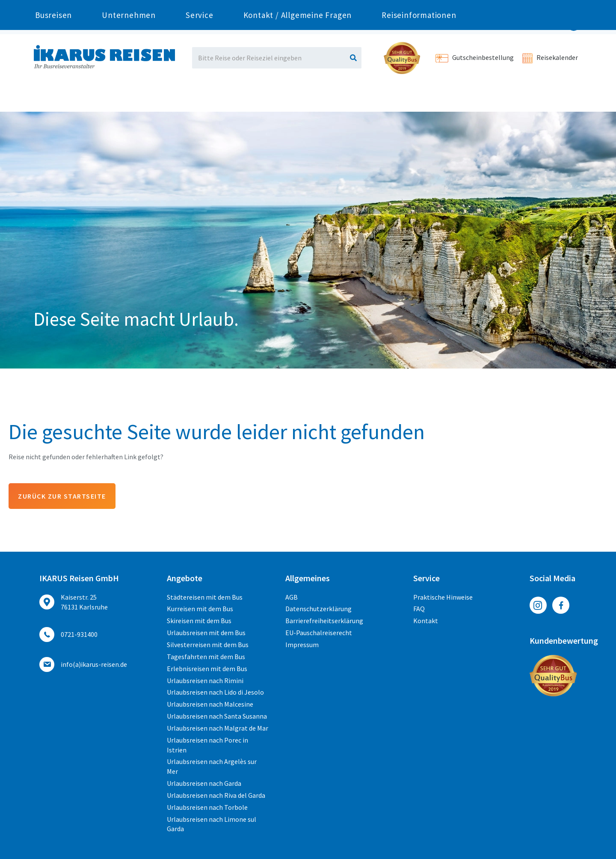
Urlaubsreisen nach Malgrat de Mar (218, 728)
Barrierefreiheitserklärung (324, 621)
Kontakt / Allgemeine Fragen (298, 97)
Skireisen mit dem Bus (199, 621)
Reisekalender (550, 57)
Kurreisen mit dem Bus (200, 609)
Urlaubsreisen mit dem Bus (206, 633)
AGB (292, 597)
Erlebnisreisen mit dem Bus (207, 669)
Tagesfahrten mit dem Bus (206, 657)
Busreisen (53, 97)
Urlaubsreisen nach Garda (204, 783)
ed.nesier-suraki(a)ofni (94, 664)
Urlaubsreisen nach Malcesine (210, 704)
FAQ (419, 609)
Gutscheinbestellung (475, 57)
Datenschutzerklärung (318, 609)
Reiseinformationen (419, 97)
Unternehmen (129, 97)
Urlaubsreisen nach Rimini (205, 681)
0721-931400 (129, 8)
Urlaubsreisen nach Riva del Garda (216, 795)
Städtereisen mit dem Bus (205, 597)
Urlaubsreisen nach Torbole (207, 807)
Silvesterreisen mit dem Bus (208, 645)
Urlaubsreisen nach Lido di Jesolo (215, 692)
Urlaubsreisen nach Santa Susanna (217, 716)
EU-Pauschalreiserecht (319, 633)
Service (200, 97)
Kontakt (426, 621)
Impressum (302, 645)
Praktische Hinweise (443, 597)
